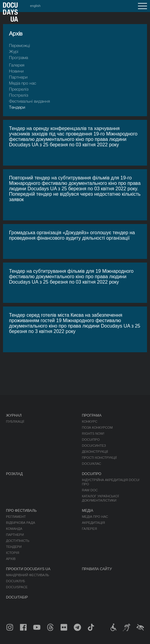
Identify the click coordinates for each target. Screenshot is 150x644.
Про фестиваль (21, 511)
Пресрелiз (19, 89)
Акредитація (93, 523)
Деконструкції (95, 452)
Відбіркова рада (21, 523)
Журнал (14, 415)
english (35, 6)
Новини (16, 71)
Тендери (17, 107)
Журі (14, 51)
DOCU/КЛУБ (15, 581)
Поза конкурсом (97, 428)
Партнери (18, 77)
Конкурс (89, 422)
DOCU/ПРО (91, 440)
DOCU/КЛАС (91, 464)
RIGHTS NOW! (93, 434)
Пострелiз (19, 95)
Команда (14, 529)
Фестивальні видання (29, 101)
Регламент (16, 517)
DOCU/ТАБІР (17, 597)
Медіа (87, 511)
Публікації (15, 422)
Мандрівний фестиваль (28, 575)
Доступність (18, 541)
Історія (13, 553)
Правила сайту (97, 569)
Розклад (14, 474)
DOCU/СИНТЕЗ (94, 446)
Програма (18, 57)
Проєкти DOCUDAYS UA (28, 569)
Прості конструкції (99, 458)
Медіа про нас (23, 83)
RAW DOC (90, 490)
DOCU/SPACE (17, 587)
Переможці (20, 45)
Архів (11, 559)
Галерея (17, 65)
